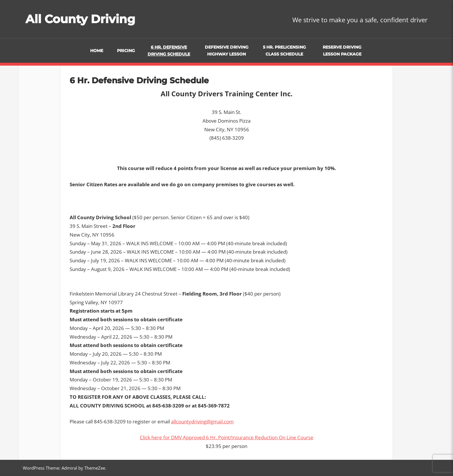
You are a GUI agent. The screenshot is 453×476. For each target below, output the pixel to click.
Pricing (126, 51)
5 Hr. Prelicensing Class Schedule (284, 51)
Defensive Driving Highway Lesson (227, 51)
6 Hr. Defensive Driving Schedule (169, 51)
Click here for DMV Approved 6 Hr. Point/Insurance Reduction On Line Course (227, 437)
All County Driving (80, 19)
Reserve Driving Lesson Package (342, 51)
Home (97, 51)
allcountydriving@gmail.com (202, 421)
